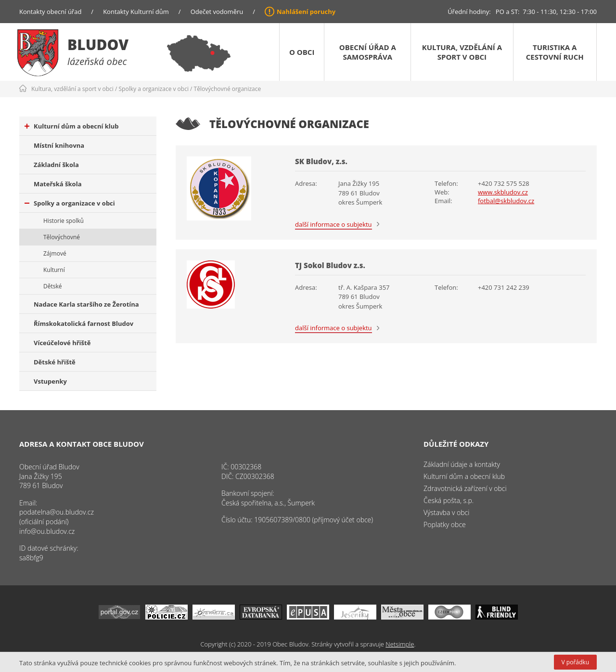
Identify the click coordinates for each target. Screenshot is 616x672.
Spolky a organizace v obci (154, 89)
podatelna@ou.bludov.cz (57, 512)
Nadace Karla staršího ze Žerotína (86, 304)
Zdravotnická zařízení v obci (465, 488)
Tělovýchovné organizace (228, 89)
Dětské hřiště (55, 362)
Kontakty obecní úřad (50, 12)
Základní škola (56, 165)
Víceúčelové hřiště (62, 343)
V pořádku (575, 662)
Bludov (98, 45)
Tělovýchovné (62, 237)
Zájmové (55, 253)
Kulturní (54, 270)
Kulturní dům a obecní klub (72, 126)
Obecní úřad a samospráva (368, 52)
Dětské (52, 286)
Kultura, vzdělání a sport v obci (462, 52)
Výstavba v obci (446, 512)
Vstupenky (50, 381)
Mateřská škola (58, 184)
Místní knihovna (59, 145)
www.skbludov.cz (503, 192)
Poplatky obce (445, 524)
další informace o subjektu (334, 224)
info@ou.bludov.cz (47, 531)
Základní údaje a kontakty (462, 464)
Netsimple (400, 644)
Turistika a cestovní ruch (555, 52)
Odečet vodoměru (217, 12)
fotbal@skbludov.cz (506, 201)
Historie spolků (64, 221)
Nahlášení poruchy (306, 12)
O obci (302, 52)
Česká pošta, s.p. (449, 500)
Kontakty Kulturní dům (136, 12)
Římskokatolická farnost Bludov (83, 323)
